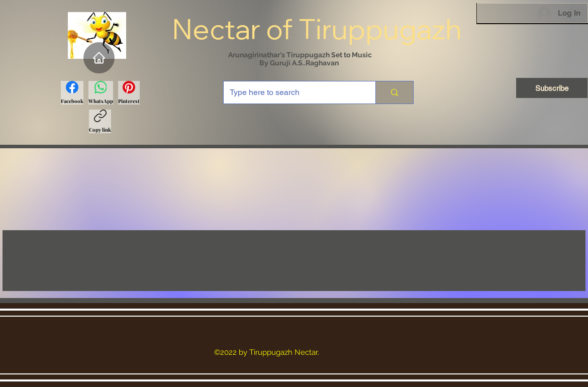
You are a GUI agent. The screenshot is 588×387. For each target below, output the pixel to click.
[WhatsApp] (101, 93)
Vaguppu (349, 251)
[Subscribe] (552, 88)
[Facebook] (72, 93)
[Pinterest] (129, 93)
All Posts (32, 251)
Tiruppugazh (102, 251)
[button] (563, 252)
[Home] (99, 58)
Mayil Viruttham (271, 251)
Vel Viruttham (183, 251)
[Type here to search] (292, 92)
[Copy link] (100, 121)
